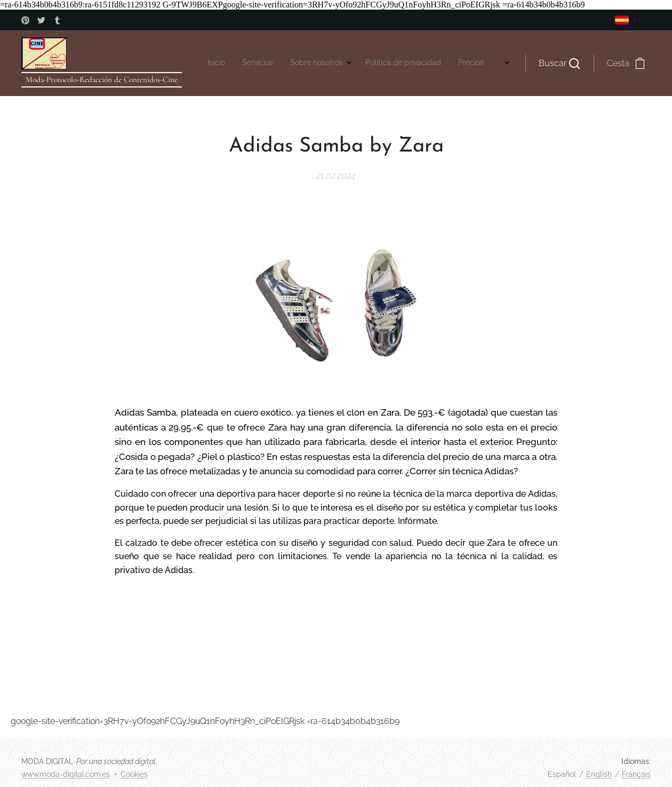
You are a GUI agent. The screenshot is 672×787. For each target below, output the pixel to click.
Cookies (134, 774)
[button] (559, 63)
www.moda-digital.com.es (66, 774)
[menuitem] (215, 63)
